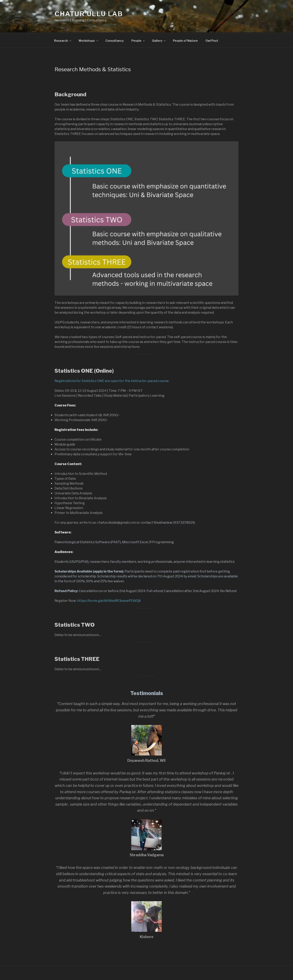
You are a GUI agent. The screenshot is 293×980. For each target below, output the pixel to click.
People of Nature (185, 40)
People (138, 40)
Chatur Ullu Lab (89, 14)
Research (63, 40)
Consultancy (115, 40)
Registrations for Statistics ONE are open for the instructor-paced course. (112, 380)
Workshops (89, 40)
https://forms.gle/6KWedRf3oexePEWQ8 (109, 600)
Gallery (159, 40)
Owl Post (212, 40)
